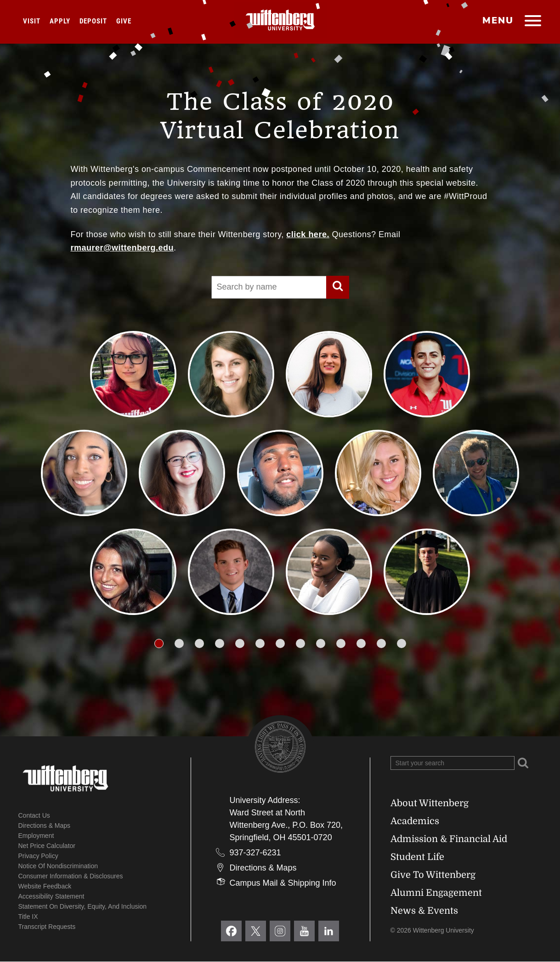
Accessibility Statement (51, 896)
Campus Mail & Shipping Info (283, 883)
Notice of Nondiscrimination (58, 866)
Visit (32, 21)
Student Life (417, 857)
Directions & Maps (45, 825)
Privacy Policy (38, 856)
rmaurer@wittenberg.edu (122, 248)
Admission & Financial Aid (449, 839)
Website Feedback (45, 886)
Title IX (28, 916)
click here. (308, 234)
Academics (415, 821)
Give (124, 21)
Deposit (93, 21)
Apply (60, 21)
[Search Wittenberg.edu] (453, 763)
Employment (36, 836)
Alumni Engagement (436, 893)
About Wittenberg (430, 803)
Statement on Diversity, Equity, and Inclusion (83, 906)
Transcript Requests (47, 927)
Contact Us (34, 815)
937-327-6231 (255, 853)
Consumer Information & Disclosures (71, 876)
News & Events (424, 911)
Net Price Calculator (47, 846)
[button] (159, 643)
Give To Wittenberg (433, 875)
